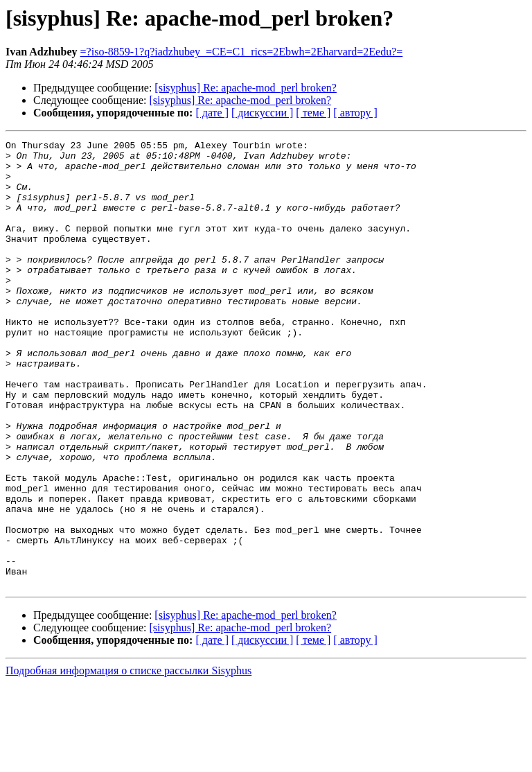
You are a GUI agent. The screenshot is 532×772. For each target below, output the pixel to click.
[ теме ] (313, 113)
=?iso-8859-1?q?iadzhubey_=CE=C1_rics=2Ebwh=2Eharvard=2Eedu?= (242, 52)
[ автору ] (355, 113)
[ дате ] (212, 113)
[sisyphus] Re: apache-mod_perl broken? (246, 88)
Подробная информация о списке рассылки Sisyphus (128, 760)
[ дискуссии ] (262, 113)
